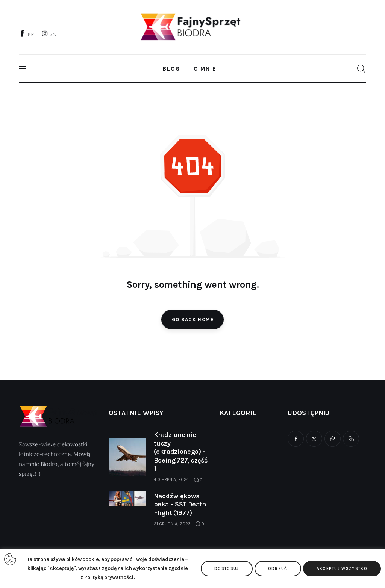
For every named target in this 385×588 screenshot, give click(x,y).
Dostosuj (227, 569)
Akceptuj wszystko (342, 569)
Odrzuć (278, 569)
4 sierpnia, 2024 (171, 479)
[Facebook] (27, 34)
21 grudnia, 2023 (172, 524)
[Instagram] (50, 34)
